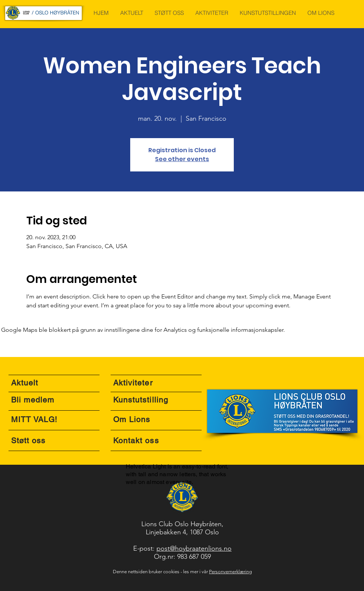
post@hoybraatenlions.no (194, 548)
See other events (182, 159)
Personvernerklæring (230, 572)
